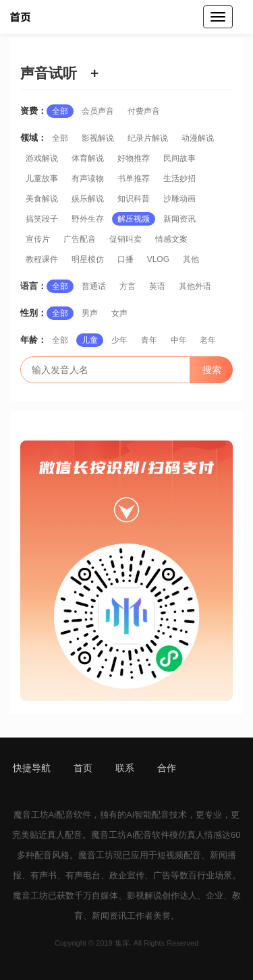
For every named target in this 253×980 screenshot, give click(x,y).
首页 (83, 768)
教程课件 (42, 259)
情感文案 (171, 239)
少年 (119, 340)
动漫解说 (198, 138)
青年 (149, 340)
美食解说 (42, 199)
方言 (128, 286)
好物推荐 (134, 158)
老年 (208, 340)
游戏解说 (42, 158)
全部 (60, 111)
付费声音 (144, 111)
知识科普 (134, 199)
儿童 (90, 340)
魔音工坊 (31, 815)
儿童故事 (42, 178)
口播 (125, 259)
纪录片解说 (148, 138)
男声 (90, 313)
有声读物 (88, 178)
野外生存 (88, 219)
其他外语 (195, 286)
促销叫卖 (125, 239)
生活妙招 (179, 178)
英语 (157, 286)
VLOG (158, 259)
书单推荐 (134, 178)
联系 (125, 768)
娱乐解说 (88, 199)
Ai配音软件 (70, 815)
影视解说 (98, 138)
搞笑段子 (42, 219)
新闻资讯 (179, 219)
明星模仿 (88, 259)
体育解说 (88, 158)
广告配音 (80, 239)
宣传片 (38, 239)
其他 (191, 259)
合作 (167, 768)
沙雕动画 (179, 199)
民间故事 (179, 158)
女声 (119, 313)
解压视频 (134, 219)
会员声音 (98, 111)
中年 (179, 340)
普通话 (94, 286)
